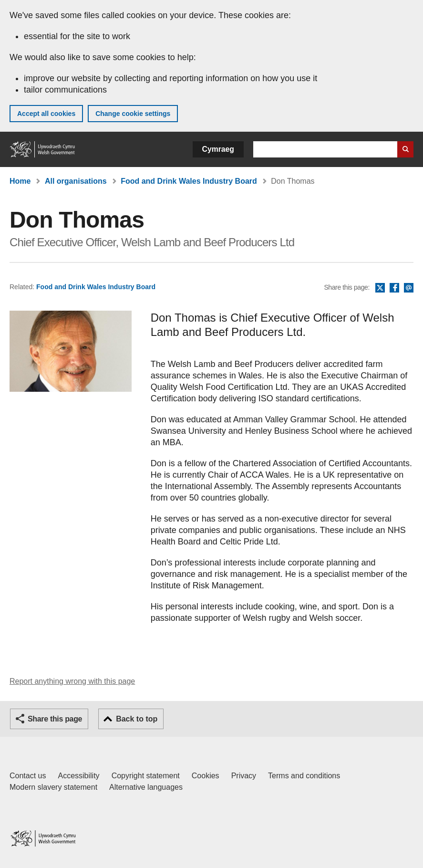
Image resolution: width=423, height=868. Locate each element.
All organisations (76, 181)
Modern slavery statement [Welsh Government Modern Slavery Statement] (53, 787)
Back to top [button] (137, 719)
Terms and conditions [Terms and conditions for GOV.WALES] (304, 776)
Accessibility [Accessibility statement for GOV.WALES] (78, 776)
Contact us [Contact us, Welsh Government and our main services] (28, 776)
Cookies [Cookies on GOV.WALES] (206, 776)
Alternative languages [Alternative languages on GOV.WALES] (146, 787)
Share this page (55, 719)
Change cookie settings (133, 114)
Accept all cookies (46, 114)
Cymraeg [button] (218, 149)
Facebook (394, 288)
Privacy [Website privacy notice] (244, 776)
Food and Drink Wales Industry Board (189, 181)
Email (409, 288)
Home (20, 181)
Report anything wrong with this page (72, 681)
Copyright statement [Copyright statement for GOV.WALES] (146, 776)
